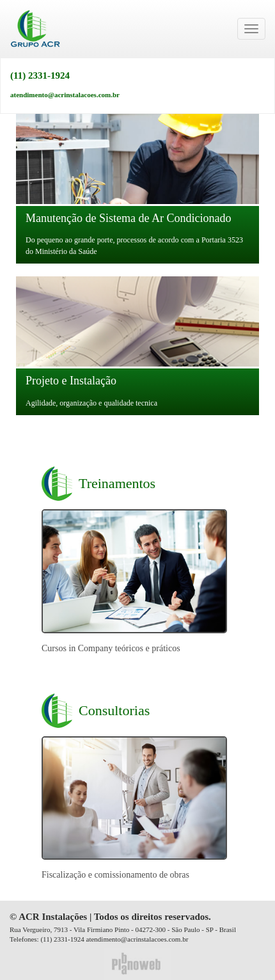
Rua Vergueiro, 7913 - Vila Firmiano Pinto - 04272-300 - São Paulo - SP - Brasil (123, 929)
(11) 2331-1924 (40, 76)
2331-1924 (69, 939)
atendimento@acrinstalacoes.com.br (65, 95)
